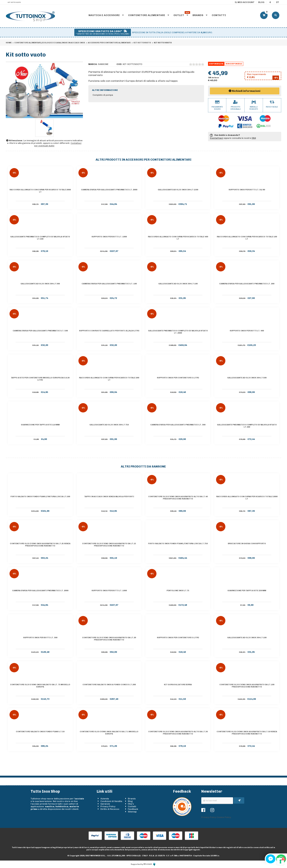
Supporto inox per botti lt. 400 (247, 331)
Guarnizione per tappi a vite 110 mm (40, 425)
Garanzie (105, 804)
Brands (200, 15)
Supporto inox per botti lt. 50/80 (247, 190)
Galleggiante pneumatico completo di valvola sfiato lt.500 (40, 238)
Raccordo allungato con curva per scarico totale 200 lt (109, 379)
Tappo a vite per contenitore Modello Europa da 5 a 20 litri (40, 379)
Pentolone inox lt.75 (178, 591)
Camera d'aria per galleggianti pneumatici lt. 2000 (109, 190)
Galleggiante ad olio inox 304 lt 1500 (178, 190)
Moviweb (150, 864)
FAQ (254, 138)
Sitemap (132, 812)
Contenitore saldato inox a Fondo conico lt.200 (109, 685)
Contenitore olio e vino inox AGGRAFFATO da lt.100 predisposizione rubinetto (247, 686)
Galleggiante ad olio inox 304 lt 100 (178, 284)
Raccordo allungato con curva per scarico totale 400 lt (178, 238)
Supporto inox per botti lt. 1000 (109, 237)
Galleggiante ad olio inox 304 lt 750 (109, 425)
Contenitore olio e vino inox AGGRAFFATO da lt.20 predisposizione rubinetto (109, 639)
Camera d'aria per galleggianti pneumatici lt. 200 (247, 284)
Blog (261, 2)
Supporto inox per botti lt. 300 (40, 638)
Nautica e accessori (106, 15)
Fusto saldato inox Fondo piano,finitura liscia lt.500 (40, 497)
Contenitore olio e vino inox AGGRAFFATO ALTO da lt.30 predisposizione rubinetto (178, 733)
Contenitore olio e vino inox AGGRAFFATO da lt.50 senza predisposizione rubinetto (247, 733)
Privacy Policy (108, 806)
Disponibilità (216, 64)
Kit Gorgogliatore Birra (178, 685)
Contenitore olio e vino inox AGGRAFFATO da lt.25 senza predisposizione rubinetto (40, 545)
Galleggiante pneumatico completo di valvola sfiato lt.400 (247, 426)
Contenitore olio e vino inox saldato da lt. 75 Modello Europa (40, 686)
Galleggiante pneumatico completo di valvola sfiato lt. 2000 (178, 332)
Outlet (181, 15)
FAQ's (131, 804)
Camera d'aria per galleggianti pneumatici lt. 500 (40, 331)
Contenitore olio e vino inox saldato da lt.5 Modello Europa (109, 733)
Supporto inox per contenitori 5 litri (178, 378)
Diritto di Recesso (110, 809)
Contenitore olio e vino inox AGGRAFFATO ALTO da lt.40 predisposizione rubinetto (178, 498)
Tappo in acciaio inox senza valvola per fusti (109, 497)
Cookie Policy (224, 817)
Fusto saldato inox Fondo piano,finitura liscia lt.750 (178, 544)
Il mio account (245, 2)
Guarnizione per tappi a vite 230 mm (247, 591)
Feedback (133, 809)
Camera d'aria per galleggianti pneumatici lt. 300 (178, 425)
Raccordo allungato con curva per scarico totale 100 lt (247, 238)
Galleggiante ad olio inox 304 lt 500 (247, 378)
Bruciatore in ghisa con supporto (247, 544)
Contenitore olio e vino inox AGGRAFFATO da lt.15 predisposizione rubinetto (109, 545)
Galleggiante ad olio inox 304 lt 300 (40, 284)
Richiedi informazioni (245, 91)
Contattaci (217, 138)
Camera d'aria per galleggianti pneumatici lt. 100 (109, 284)
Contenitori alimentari (149, 15)
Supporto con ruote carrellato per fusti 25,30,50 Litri (109, 331)
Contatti (219, 15)
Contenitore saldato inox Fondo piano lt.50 (40, 732)
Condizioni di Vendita (111, 801)
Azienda (105, 799)
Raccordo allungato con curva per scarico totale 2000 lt (40, 191)
